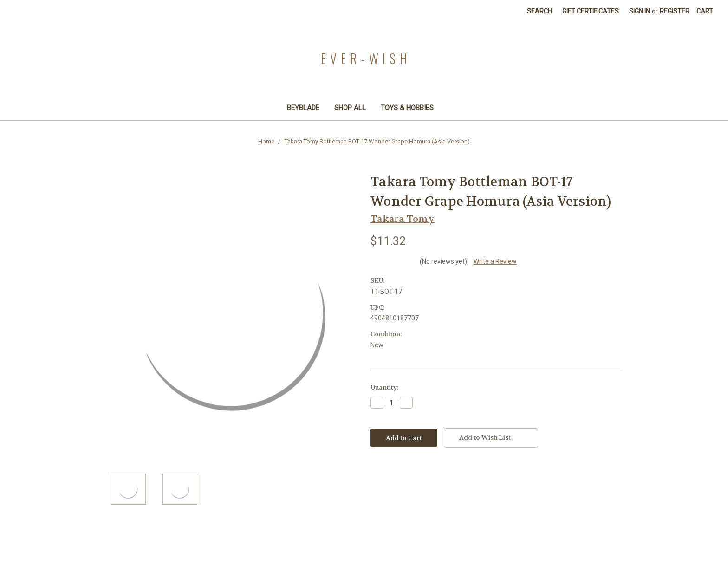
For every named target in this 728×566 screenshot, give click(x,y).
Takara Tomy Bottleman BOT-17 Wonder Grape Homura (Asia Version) (377, 141)
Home (266, 141)
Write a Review (495, 261)
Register (675, 11)
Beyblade (303, 108)
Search (539, 11)
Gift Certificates (591, 11)
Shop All (350, 108)
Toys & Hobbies (411, 108)
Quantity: (384, 387)
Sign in (640, 11)
